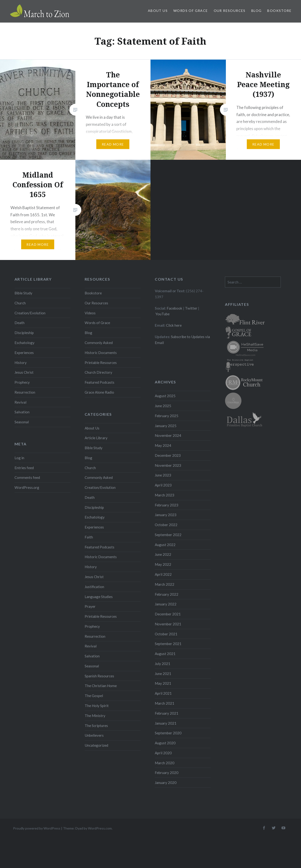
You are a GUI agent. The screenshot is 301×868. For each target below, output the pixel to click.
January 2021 (166, 723)
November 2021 (168, 624)
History (21, 363)
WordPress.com (100, 828)
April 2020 (163, 753)
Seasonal (22, 422)
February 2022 (167, 594)
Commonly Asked (99, 343)
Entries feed (24, 468)
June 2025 (163, 406)
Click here (174, 325)
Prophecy (22, 382)
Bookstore (279, 11)
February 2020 (167, 773)
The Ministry (95, 716)
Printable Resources (101, 363)
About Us (158, 11)
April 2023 (163, 485)
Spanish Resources (99, 676)
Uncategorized (96, 745)
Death (19, 323)
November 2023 (168, 465)
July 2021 (163, 664)
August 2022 (165, 545)
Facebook (175, 308)
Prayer (90, 606)
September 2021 (168, 644)
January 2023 (166, 515)
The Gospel (94, 696)
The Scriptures (96, 726)
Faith (89, 537)
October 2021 (166, 634)
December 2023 (168, 455)
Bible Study (23, 293)
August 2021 (165, 654)
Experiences (24, 353)
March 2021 (165, 703)
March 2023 (165, 495)
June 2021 (163, 674)
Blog (257, 11)
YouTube (163, 314)
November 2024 (168, 435)
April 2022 (163, 574)
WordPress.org (27, 487)
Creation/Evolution (30, 313)
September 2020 (168, 733)
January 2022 (166, 604)
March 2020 (165, 763)
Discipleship (24, 333)
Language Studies (99, 597)
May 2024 (163, 445)
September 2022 (168, 535)
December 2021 (168, 614)
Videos (90, 313)
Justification (94, 587)
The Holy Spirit (97, 706)
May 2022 (163, 564)
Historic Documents (101, 353)
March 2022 (165, 584)
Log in (19, 458)
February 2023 (167, 505)
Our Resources (230, 11)
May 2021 (163, 683)
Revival (20, 402)
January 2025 (166, 426)
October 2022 (166, 525)
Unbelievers (94, 735)
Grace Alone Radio (99, 392)
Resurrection (25, 392)
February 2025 (167, 416)
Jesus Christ (24, 372)
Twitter (191, 308)
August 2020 (165, 743)
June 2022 (163, 554)
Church (20, 303)
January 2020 (166, 783)
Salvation (22, 412)
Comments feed (27, 477)
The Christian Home (101, 686)
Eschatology (24, 343)
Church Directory (98, 372)
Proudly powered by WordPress (37, 828)
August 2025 (165, 396)
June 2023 (163, 475)
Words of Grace (191, 11)
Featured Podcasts (100, 382)
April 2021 (163, 693)
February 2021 (167, 713)
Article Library (96, 438)
